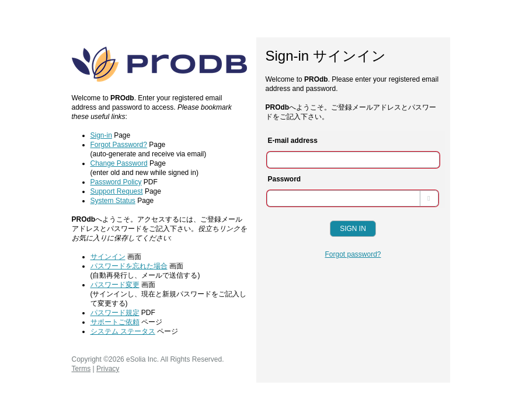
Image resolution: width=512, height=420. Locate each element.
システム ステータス (123, 331)
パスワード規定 (115, 313)
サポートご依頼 (115, 322)
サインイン (108, 257)
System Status (113, 201)
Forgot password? (353, 254)
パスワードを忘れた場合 (129, 266)
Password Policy (116, 182)
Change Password (119, 163)
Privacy (108, 369)
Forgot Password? (119, 145)
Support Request (117, 191)
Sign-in (101, 135)
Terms (81, 369)
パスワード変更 (115, 285)
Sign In (353, 229)
